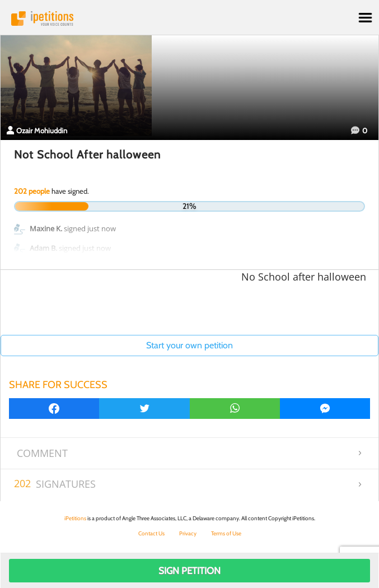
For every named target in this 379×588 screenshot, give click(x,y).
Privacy (188, 533)
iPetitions (189, 18)
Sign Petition (189, 571)
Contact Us (151, 533)
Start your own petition (189, 345)
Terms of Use (226, 533)
